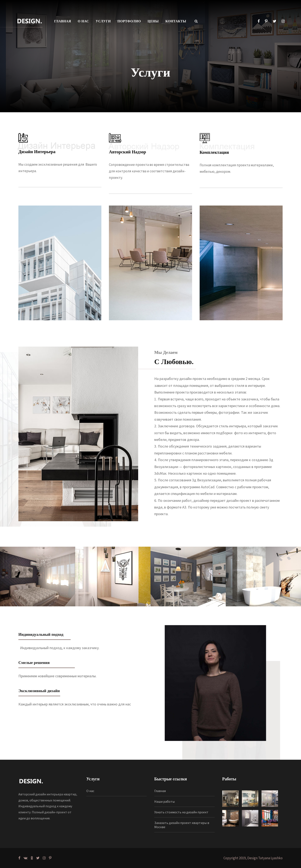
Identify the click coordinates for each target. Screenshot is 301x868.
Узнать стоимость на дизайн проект (181, 812)
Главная (160, 791)
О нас (90, 791)
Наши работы (165, 801)
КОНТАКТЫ (176, 21)
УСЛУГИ (103, 21)
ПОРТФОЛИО (129, 21)
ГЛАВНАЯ (63, 21)
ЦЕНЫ (153, 21)
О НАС (83, 21)
